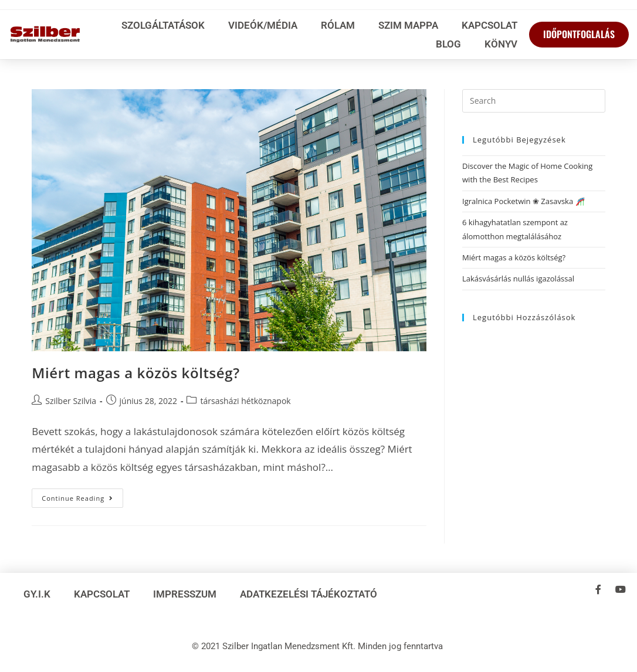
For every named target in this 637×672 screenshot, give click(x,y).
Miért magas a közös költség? (135, 373)
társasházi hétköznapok (245, 401)
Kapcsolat (489, 25)
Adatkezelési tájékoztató (309, 594)
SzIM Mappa (408, 25)
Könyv (501, 44)
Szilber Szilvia (71, 401)
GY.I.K (37, 594)
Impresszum (185, 594)
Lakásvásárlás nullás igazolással (518, 279)
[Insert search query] (534, 101)
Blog (448, 44)
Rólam (338, 25)
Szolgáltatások (163, 25)
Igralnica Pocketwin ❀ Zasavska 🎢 (524, 201)
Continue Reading (82, 495)
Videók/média (263, 25)
